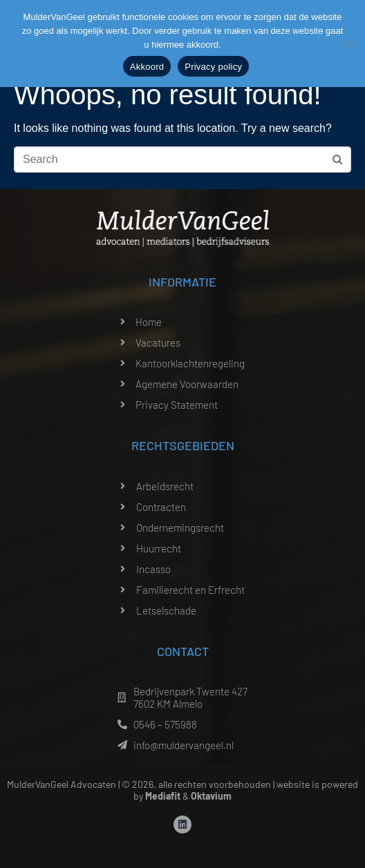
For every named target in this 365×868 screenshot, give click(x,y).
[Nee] (348, 44)
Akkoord (147, 67)
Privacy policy (213, 67)
